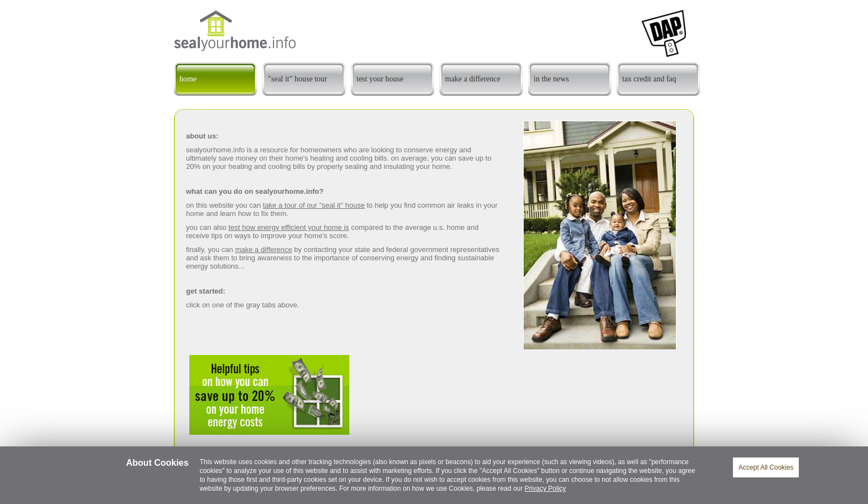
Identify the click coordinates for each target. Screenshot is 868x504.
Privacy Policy (546, 488)
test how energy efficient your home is (289, 227)
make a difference (264, 250)
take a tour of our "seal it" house (314, 205)
